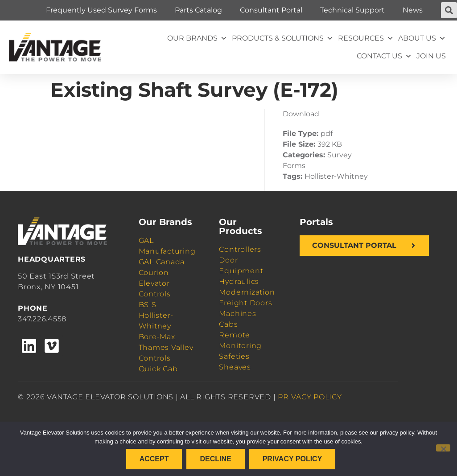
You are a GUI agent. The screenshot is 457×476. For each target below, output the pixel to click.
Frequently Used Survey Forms (101, 10)
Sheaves (235, 367)
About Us (422, 38)
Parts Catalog (198, 10)
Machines (237, 314)
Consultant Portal (271, 10)
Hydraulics (239, 281)
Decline (215, 459)
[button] (449, 10)
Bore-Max (157, 337)
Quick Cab (158, 369)
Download (301, 114)
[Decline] (443, 448)
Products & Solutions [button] (283, 38)
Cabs (228, 324)
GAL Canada (162, 262)
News (413, 10)
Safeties (234, 356)
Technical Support (352, 10)
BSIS (148, 305)
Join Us (431, 56)
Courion (154, 273)
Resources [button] (366, 38)
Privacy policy (292, 459)
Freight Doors (245, 303)
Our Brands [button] (197, 38)
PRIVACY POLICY (310, 397)
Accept (154, 459)
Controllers (240, 249)
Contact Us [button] (384, 56)
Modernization (247, 292)
